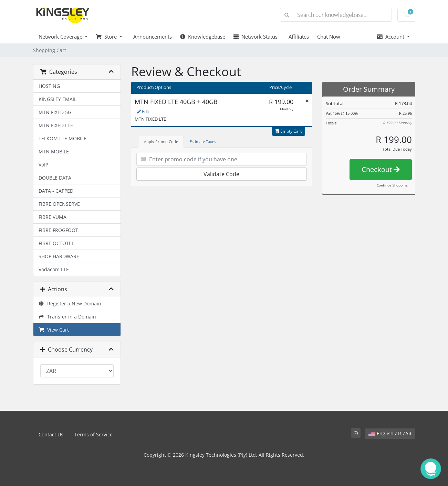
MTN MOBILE (54, 151)
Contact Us (51, 434)
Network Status (256, 37)
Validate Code (221, 174)
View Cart (54, 330)
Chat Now (329, 37)
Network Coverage (61, 37)
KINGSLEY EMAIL (58, 99)
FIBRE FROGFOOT (58, 230)
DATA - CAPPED (56, 191)
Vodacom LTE (54, 269)
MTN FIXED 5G (55, 112)
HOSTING (49, 86)
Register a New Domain (70, 303)
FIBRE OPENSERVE (59, 204)
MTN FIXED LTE (56, 125)
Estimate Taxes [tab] (203, 141)
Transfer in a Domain (67, 317)
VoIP (43, 165)
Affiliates (297, 37)
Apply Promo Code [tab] (161, 141)
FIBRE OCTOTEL (56, 243)
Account (391, 37)
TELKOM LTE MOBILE (62, 138)
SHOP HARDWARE (59, 256)
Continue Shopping (392, 185)
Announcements (151, 37)
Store (107, 37)
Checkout (381, 169)
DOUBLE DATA (55, 178)
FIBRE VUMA (53, 217)
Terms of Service (93, 434)
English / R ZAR (390, 433)
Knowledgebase (203, 37)
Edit (143, 112)
